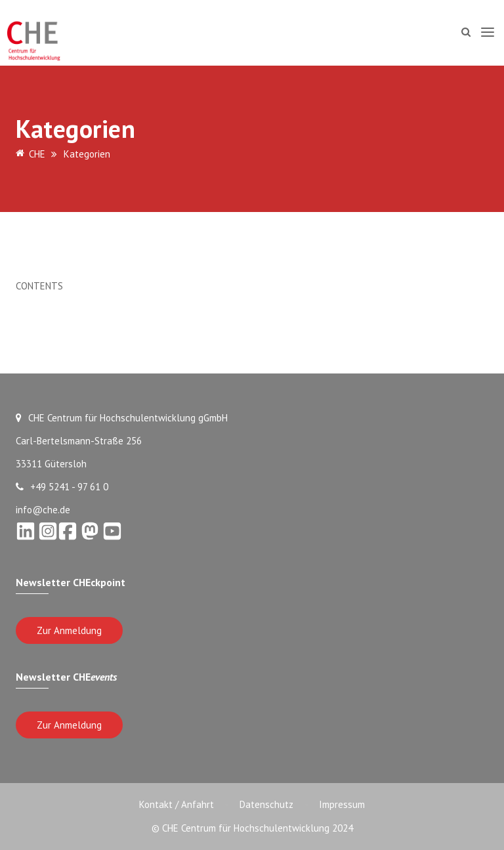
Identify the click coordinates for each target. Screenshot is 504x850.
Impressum (343, 804)
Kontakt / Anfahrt (176, 804)
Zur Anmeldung (69, 630)
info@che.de (43, 510)
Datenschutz (266, 804)
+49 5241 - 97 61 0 (62, 487)
